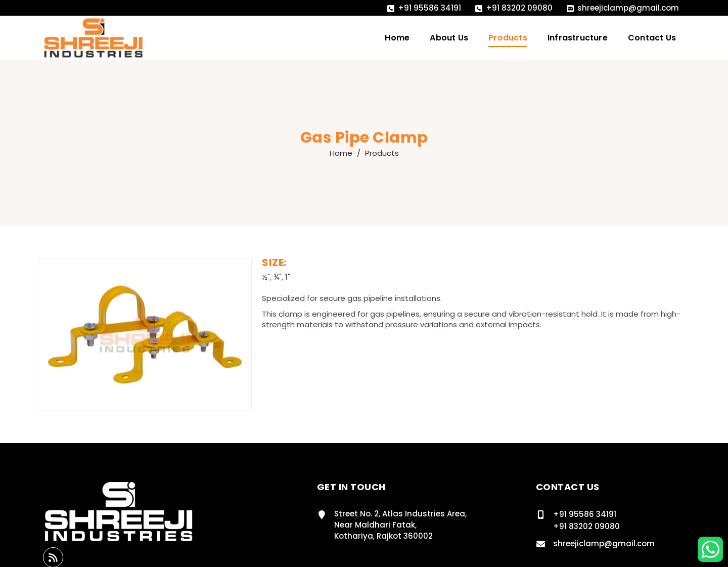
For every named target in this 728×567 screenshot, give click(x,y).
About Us (449, 38)
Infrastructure (578, 38)
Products (508, 38)
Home (397, 38)
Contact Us (652, 38)
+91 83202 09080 (519, 8)
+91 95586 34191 (429, 8)
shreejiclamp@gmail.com (628, 8)
